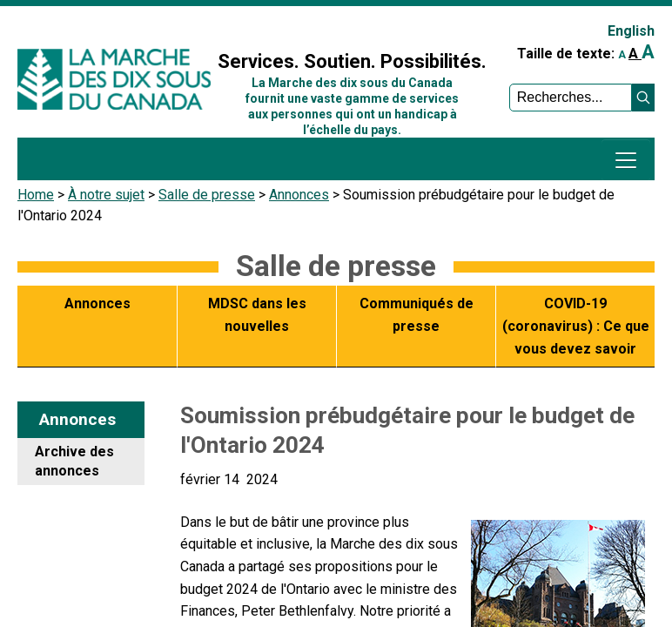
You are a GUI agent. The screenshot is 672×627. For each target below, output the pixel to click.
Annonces (299, 195)
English (631, 31)
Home (36, 195)
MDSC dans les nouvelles (257, 315)
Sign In (244, 23)
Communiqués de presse (417, 315)
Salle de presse (207, 195)
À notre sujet (106, 195)
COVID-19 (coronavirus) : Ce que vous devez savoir (576, 326)
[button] (643, 98)
